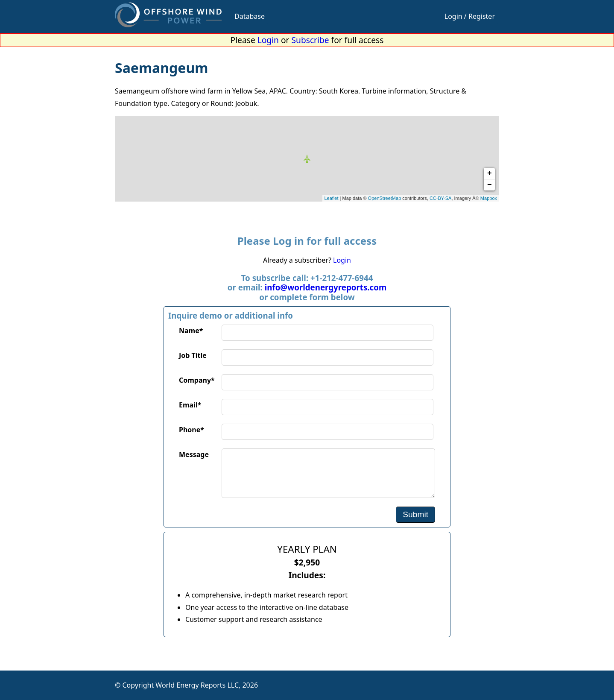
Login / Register (470, 16)
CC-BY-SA (441, 198)
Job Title (193, 355)
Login (268, 40)
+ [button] (490, 173)
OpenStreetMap (385, 198)
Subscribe (310, 40)
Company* (197, 380)
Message (194, 454)
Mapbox (489, 198)
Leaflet (332, 198)
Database (250, 16)
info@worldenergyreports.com (326, 287)
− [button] (490, 185)
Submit (415, 514)
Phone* (192, 430)
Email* (190, 405)
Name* (191, 331)
